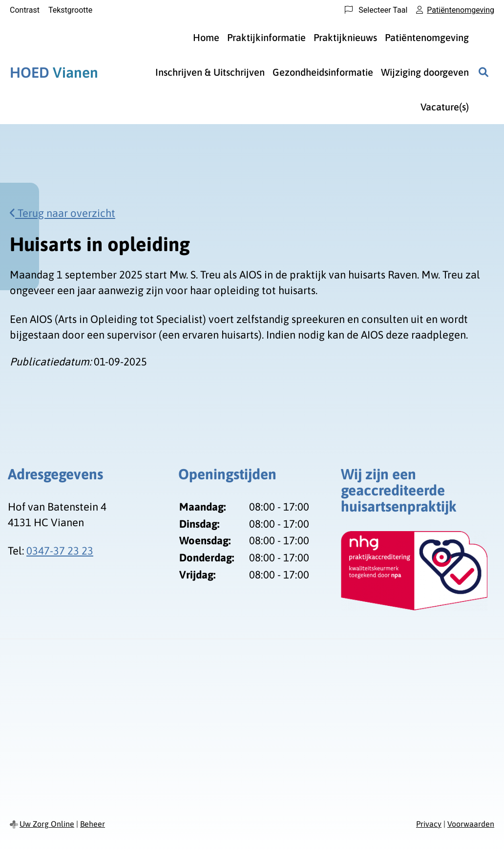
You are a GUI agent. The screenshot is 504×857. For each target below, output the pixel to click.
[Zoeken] (483, 72)
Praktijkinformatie (266, 37)
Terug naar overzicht (63, 213)
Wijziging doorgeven (425, 72)
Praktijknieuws (345, 37)
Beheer (93, 824)
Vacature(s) (445, 107)
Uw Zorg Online (47, 824)
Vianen (54, 72)
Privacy (429, 824)
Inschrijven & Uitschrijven (210, 72)
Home (206, 37)
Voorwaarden (471, 824)
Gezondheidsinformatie (323, 72)
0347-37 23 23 (60, 551)
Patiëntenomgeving (427, 37)
